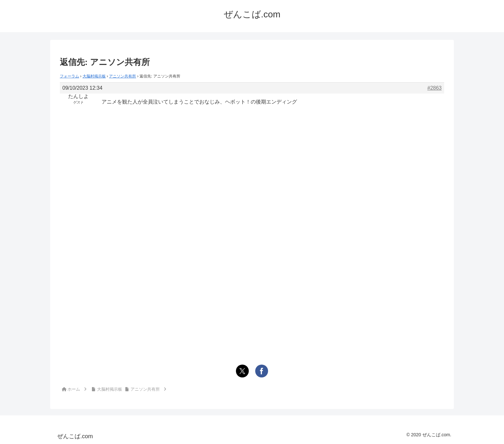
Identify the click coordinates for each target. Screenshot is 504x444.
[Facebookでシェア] (262, 371)
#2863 (435, 88)
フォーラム (69, 76)
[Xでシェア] (242, 371)
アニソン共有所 (122, 76)
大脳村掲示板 (94, 76)
